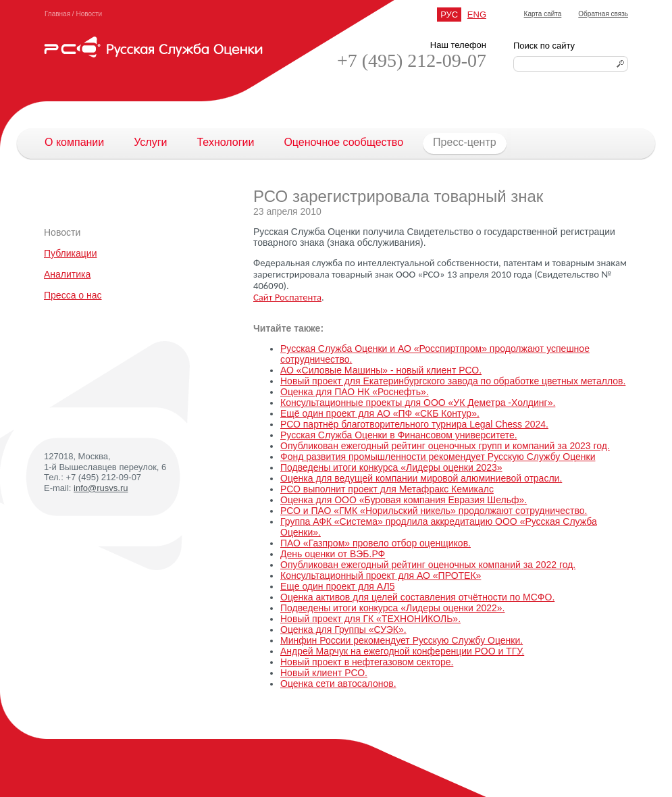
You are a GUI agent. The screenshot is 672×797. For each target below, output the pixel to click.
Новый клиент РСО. (324, 673)
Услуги (150, 142)
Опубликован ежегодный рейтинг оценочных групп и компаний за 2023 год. (445, 446)
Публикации (70, 253)
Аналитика (67, 274)
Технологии (225, 142)
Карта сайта (543, 14)
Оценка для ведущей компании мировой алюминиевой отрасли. (421, 478)
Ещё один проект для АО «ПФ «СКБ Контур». (380, 413)
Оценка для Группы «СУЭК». (343, 629)
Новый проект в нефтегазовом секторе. (367, 662)
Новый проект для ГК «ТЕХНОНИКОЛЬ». (370, 619)
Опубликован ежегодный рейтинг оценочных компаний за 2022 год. (428, 565)
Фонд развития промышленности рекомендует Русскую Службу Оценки (438, 457)
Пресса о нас (73, 295)
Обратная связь (603, 14)
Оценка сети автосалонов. (338, 684)
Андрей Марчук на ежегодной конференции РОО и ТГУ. (402, 651)
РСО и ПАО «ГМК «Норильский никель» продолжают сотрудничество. (434, 511)
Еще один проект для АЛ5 (337, 586)
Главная (57, 14)
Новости (89, 14)
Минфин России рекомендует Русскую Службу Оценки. (402, 640)
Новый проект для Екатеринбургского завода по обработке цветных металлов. (453, 381)
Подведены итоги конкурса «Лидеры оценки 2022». (392, 608)
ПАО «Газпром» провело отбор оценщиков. (376, 543)
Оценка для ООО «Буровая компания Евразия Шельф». (404, 500)
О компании (74, 142)
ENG (477, 15)
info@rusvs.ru (101, 488)
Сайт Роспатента (287, 297)
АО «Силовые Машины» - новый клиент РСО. (381, 370)
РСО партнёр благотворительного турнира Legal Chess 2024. (414, 424)
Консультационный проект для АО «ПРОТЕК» (381, 575)
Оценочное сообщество (343, 142)
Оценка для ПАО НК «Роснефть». (355, 392)
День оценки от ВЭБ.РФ (333, 554)
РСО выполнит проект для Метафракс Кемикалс (387, 489)
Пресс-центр (457, 143)
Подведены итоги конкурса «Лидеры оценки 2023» (391, 467)
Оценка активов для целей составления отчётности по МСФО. (417, 597)
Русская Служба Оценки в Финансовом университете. (399, 435)
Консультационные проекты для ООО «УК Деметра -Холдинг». (418, 403)
